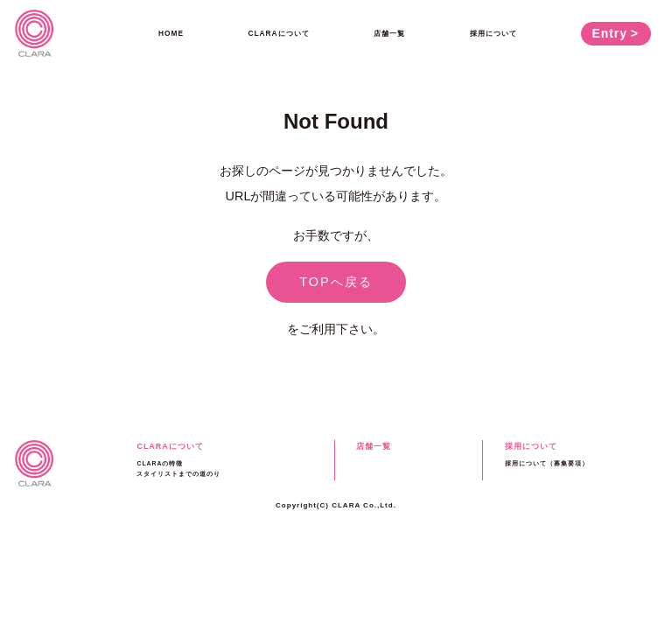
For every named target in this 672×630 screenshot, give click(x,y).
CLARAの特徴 (160, 463)
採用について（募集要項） (547, 463)
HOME (171, 33)
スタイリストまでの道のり (178, 474)
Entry (609, 33)
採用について (493, 33)
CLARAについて (279, 33)
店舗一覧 (389, 33)
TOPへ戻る (336, 282)
